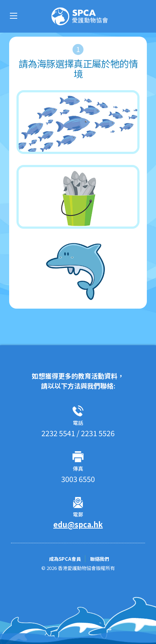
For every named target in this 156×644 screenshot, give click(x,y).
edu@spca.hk (78, 524)
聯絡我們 (100, 559)
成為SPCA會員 (66, 559)
